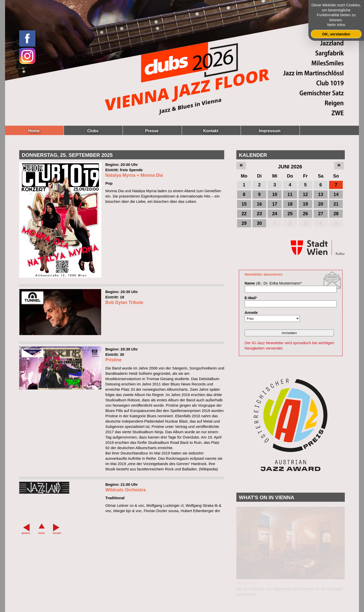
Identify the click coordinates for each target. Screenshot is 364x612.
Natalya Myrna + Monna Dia (134, 200)
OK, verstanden (336, 34)
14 (336, 194)
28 (336, 214)
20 (321, 204)
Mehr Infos (336, 25)
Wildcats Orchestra (126, 515)
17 (275, 204)
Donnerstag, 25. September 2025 (67, 155)
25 (290, 214)
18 (290, 204)
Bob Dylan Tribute (124, 327)
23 (259, 214)
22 (244, 214)
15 (244, 204)
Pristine (113, 385)
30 (259, 223)
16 (259, 204)
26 (305, 214)
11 (290, 194)
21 (336, 204)
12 (305, 194)
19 (305, 204)
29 (244, 223)
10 (275, 194)
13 (321, 194)
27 (321, 214)
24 (275, 214)
